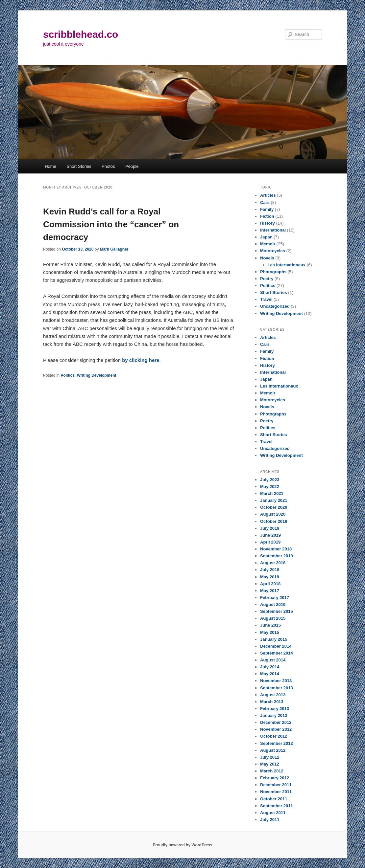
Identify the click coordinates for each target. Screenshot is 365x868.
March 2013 (272, 702)
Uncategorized (275, 306)
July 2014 (270, 667)
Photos (108, 166)
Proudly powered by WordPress (182, 845)
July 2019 (270, 528)
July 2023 (270, 480)
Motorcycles (273, 251)
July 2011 (270, 820)
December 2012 (276, 722)
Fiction (267, 216)
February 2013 (275, 709)
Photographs (273, 272)
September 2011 (277, 806)
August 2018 (273, 563)
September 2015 (277, 611)
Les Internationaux (287, 265)
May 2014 (270, 674)
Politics (68, 375)
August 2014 (273, 660)
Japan (266, 237)
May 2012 (270, 764)
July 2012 (270, 757)
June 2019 (270, 535)
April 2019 (270, 542)
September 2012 (277, 743)
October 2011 (274, 799)
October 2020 (274, 507)
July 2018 (270, 570)
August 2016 (273, 604)
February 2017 (275, 598)
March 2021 (272, 493)
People (132, 166)
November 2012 (276, 729)
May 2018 (270, 577)
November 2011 (276, 792)
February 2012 (275, 778)
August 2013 (273, 695)
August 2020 (273, 514)
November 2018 (276, 549)
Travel (266, 299)
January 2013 (274, 715)
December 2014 (276, 646)
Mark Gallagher (114, 249)
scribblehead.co (81, 34)
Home (50, 166)
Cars (265, 202)
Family (267, 209)
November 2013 (276, 681)
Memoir (268, 244)
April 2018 (270, 584)
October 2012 (274, 736)
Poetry (267, 279)
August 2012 (273, 750)
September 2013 (277, 688)
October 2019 (274, 521)
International (273, 230)
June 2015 (270, 625)
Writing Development (97, 375)
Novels (267, 258)
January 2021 (274, 500)
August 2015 (273, 618)
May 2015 (270, 632)
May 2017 (270, 591)
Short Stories (79, 166)
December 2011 (276, 785)
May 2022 (270, 487)
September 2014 (277, 653)
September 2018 (277, 556)
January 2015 (274, 639)
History (268, 223)
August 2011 (273, 813)
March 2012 (272, 771)
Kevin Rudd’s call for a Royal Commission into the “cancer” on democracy (111, 224)
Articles (268, 195)
